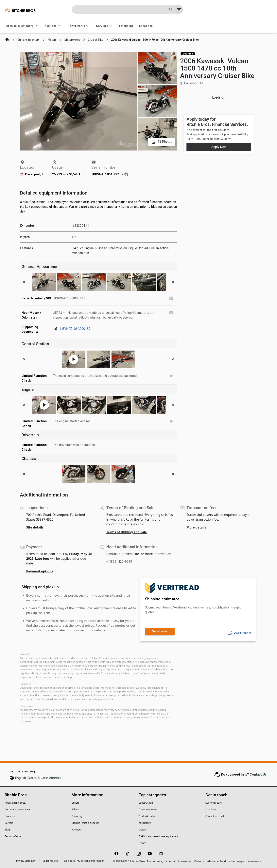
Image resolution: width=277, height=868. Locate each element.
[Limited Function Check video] (171, 376)
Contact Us (258, 774)
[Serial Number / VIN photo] (171, 298)
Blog (7, 830)
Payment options (40, 571)
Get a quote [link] (160, 631)
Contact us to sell (215, 816)
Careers (9, 823)
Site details (35, 527)
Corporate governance (17, 809)
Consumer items (148, 809)
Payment (77, 830)
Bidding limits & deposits (85, 823)
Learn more (239, 632)
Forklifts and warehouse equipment (158, 836)
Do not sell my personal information (84, 861)
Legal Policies (50, 861)
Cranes (142, 843)
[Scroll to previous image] (24, 282)
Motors (143, 830)
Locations (146, 26)
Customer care (214, 803)
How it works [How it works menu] (79, 26)
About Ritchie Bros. (15, 803)
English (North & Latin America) (39, 778)
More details (196, 527)
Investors (10, 816)
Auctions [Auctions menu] (53, 26)
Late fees (42, 559)
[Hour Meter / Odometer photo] (171, 313)
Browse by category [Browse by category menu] (22, 26)
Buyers (75, 803)
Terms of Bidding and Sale (127, 532)
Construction (146, 803)
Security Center (13, 836)
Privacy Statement (26, 861)
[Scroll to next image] (173, 282)
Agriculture (145, 823)
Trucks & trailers (148, 816)
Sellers (75, 809)
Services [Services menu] (104, 26)
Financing (126, 26)
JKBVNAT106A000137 (72, 329)
